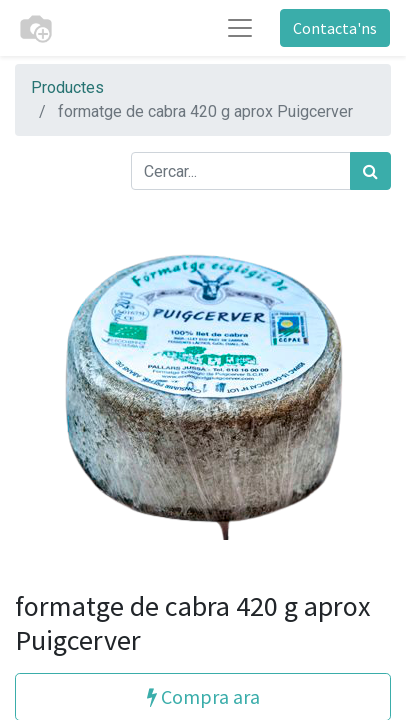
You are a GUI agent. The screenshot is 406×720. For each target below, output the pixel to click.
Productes (67, 87)
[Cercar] (370, 171)
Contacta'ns (335, 28)
